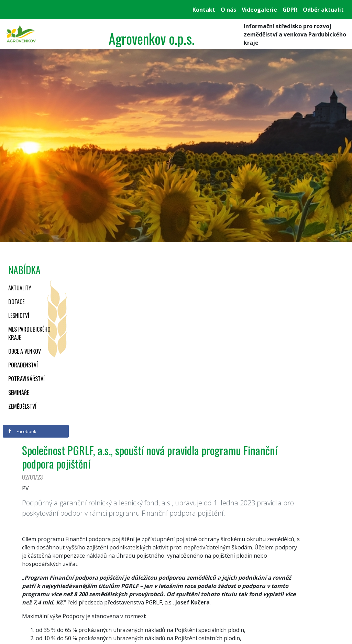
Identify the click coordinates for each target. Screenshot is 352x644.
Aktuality (20, 288)
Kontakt (204, 10)
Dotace (16, 302)
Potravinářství (26, 379)
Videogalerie (259, 10)
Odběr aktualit (323, 10)
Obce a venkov (25, 351)
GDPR (290, 10)
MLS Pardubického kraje (29, 333)
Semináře (19, 393)
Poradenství (23, 365)
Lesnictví (19, 315)
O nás (228, 10)
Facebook (22, 431)
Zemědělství (22, 406)
